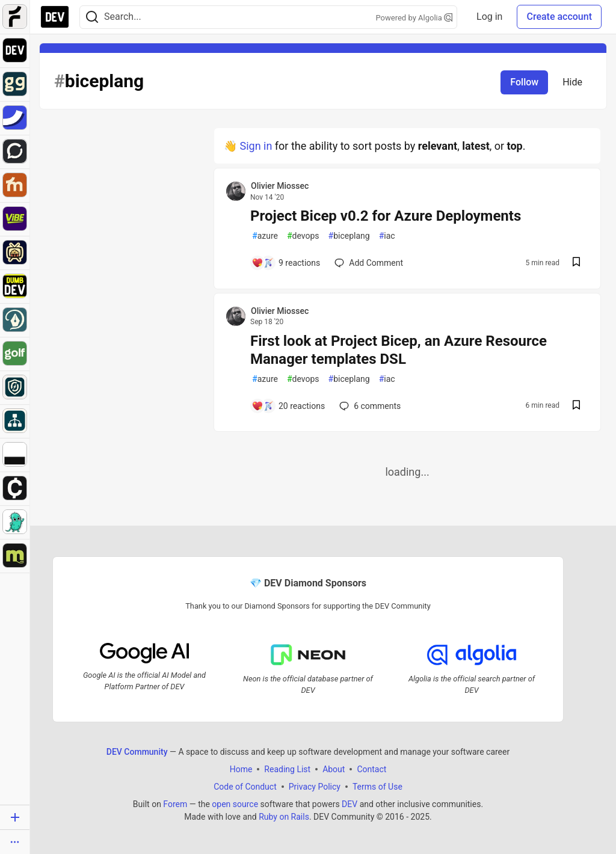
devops (303, 236)
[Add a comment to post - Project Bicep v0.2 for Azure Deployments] (286, 263)
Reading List (287, 769)
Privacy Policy (315, 786)
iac (387, 236)
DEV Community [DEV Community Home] (137, 751)
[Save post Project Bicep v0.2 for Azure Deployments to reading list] (576, 263)
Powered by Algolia (414, 18)
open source (235, 803)
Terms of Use (377, 786)
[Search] (92, 17)
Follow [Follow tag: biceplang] (524, 82)
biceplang (349, 236)
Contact (371, 769)
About (334, 769)
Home (241, 769)
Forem (175, 803)
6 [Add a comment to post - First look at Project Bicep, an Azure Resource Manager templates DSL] (369, 406)
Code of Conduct (245, 786)
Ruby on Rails (284, 816)
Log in (489, 17)
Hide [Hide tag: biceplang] (572, 82)
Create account (559, 17)
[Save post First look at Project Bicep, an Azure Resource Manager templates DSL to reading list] (576, 406)
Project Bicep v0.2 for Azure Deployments (386, 216)
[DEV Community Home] (55, 17)
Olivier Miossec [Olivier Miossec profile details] (280, 186)
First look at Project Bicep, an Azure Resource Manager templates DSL (399, 350)
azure (265, 236)
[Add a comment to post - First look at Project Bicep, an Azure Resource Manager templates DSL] (288, 406)
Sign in (256, 146)
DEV (350, 803)
